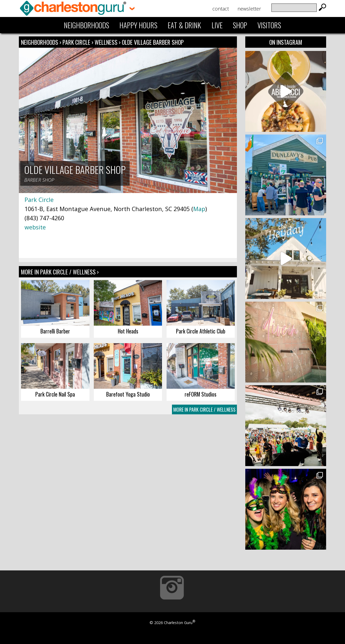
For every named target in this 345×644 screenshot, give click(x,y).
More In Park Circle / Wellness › (60, 272)
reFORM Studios (201, 394)
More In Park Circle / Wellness (204, 409)
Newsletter (249, 9)
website (35, 227)
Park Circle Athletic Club (201, 331)
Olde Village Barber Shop (153, 42)
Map (199, 209)
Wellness (106, 42)
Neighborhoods (87, 25)
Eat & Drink (184, 25)
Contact (221, 9)
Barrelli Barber (55, 331)
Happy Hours (138, 25)
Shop (240, 25)
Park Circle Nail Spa (55, 394)
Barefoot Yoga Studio (128, 394)
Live (217, 25)
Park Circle (77, 42)
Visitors (269, 25)
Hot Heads (128, 331)
